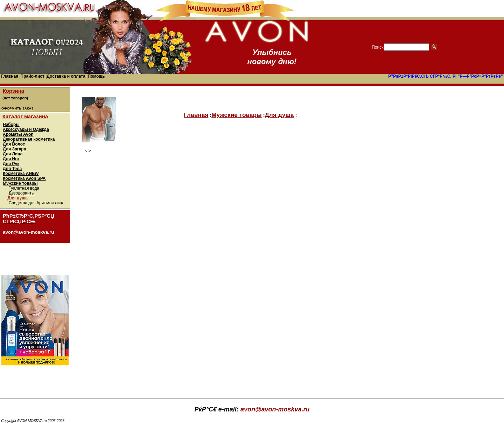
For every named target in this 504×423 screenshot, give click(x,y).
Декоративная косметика (29, 139)
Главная (196, 115)
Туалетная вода (24, 188)
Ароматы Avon (18, 134)
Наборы (11, 125)
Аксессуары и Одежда (26, 129)
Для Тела (12, 169)
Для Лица (13, 154)
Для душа (279, 115)
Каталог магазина (25, 116)
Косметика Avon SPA (24, 178)
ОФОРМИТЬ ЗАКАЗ (17, 108)
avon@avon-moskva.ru (275, 409)
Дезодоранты (22, 193)
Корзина (13, 91)
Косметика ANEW (21, 174)
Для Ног (11, 159)
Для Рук (11, 164)
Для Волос (14, 144)
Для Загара (14, 149)
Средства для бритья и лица (37, 203)
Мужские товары (20, 183)
